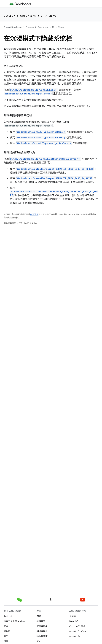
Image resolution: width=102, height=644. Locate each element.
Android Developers (13, 27)
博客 (6, 641)
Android (8, 616)
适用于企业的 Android (15, 621)
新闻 (6, 636)
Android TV (75, 636)
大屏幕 (72, 616)
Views (53, 16)
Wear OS (74, 621)
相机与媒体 (42, 631)
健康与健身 (42, 626)
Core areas (28, 16)
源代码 (7, 631)
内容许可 (34, 214)
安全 (6, 626)
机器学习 (41, 621)
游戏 (39, 616)
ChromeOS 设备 (77, 626)
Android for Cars (78, 631)
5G (38, 641)
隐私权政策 (42, 636)
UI (42, 16)
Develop (9, 16)
